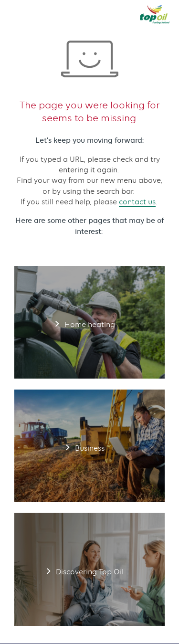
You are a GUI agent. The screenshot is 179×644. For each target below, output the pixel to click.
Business (89, 446)
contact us (137, 202)
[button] (15, 14)
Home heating (89, 322)
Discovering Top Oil (89, 569)
